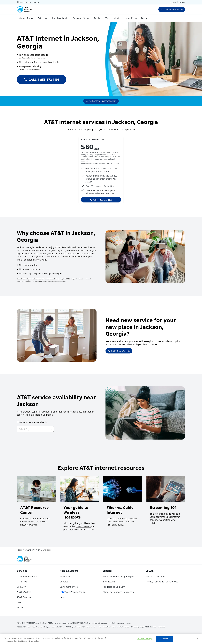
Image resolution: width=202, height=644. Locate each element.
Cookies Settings (145, 639)
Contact (64, 582)
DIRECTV (21, 587)
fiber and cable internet (118, 522)
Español (182, 2)
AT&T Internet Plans (27, 576)
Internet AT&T (110, 582)
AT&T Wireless (24, 592)
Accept (165, 639)
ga (39, 550)
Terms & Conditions (156, 576)
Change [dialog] (36, 2)
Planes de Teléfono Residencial (119, 592)
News (62, 597)
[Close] (198, 639)
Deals (20, 602)
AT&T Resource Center (34, 523)
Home (19, 550)
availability (30, 550)
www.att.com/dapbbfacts (109, 163)
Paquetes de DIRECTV (114, 587)
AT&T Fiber (22, 582)
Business (21, 607)
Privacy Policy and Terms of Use (162, 582)
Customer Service (69, 587)
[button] (51, 429)
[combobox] (32, 429)
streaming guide (163, 514)
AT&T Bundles (24, 597)
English (173, 2)
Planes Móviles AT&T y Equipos (118, 576)
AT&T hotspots (83, 526)
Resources (65, 576)
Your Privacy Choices (73, 592)
